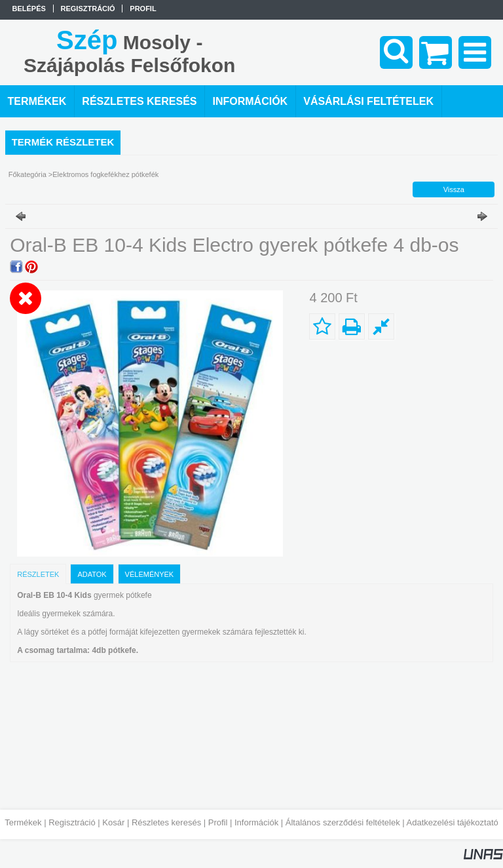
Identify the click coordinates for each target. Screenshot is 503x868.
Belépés (29, 9)
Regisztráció (72, 822)
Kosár (113, 822)
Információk (256, 822)
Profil (218, 822)
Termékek (23, 822)
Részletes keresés (166, 822)
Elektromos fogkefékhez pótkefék (105, 174)
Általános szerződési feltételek (343, 822)
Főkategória (28, 174)
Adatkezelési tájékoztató (453, 822)
